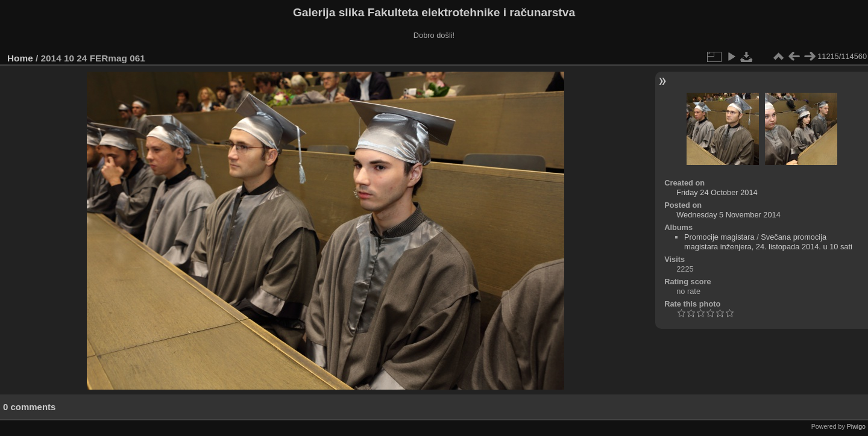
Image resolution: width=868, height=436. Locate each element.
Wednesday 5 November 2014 (728, 215)
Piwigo (856, 426)
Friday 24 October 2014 (717, 192)
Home (20, 58)
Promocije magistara (719, 237)
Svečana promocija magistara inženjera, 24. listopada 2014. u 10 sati (768, 242)
